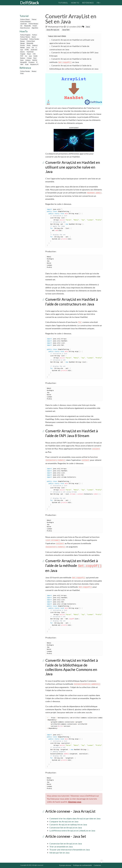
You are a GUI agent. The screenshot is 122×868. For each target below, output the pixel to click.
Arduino (28, 60)
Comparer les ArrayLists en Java (64, 821)
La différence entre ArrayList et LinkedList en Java (72, 831)
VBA (22, 64)
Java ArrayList (53, 30)
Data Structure (25, 28)
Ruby (22, 60)
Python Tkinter (25, 37)
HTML (27, 50)
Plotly (29, 45)
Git (21, 26)
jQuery (22, 52)
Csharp (29, 58)
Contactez (97, 865)
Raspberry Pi (34, 64)
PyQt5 (35, 26)
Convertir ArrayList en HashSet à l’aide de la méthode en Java (74, 566)
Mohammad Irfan (56, 27)
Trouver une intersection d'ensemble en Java (70, 850)
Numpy (23, 41)
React (29, 54)
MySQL (35, 60)
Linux (28, 47)
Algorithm (35, 28)
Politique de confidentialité (82, 865)
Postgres (32, 62)
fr (99, 3)
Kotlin (35, 56)
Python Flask (31, 41)
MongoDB (23, 62)
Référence (88, 3)
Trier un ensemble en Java (61, 847)
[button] (74, 140)
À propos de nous (65, 865)
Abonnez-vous (75, 802)
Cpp (22, 50)
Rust (35, 58)
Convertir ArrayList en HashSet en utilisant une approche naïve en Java (73, 167)
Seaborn (35, 45)
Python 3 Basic (25, 19)
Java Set (66, 30)
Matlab (22, 47)
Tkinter (34, 19)
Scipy (22, 73)
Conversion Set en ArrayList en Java (66, 828)
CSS (34, 54)
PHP (22, 56)
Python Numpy (33, 24)
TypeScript (30, 52)
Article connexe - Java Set (66, 836)
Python (35, 35)
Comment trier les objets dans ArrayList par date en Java (75, 818)
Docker (23, 45)
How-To (75, 3)
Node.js (23, 58)
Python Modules (26, 21)
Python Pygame (25, 35)
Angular (23, 54)
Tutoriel (63, 3)
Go (26, 56)
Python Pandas (34, 39)
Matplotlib (27, 26)
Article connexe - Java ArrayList (70, 811)
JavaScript (24, 24)
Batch (34, 37)
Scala (27, 64)
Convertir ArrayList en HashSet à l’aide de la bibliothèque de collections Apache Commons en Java (72, 667)
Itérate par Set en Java (59, 853)
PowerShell (24, 39)
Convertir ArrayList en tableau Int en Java (68, 825)
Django (23, 43)
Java (30, 56)
